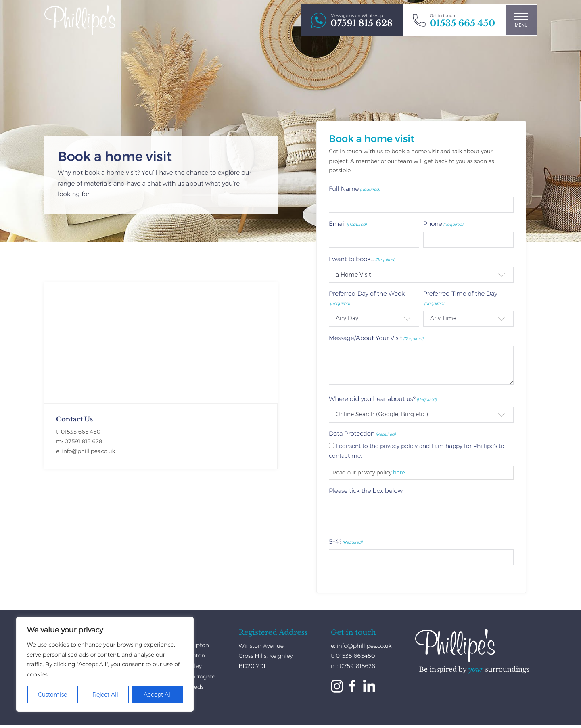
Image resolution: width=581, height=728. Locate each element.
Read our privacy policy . (369, 472)
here (399, 472)
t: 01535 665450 (353, 656)
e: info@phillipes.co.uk (361, 646)
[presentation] (390, 515)
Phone (443, 224)
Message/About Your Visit (376, 338)
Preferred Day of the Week (367, 298)
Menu (521, 20)
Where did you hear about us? (383, 399)
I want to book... (362, 259)
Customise (52, 695)
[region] (105, 664)
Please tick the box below (366, 491)
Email (348, 224)
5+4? (346, 541)
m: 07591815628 (353, 666)
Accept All (158, 695)
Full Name (354, 189)
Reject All (105, 695)
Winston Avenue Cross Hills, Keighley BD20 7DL (266, 656)
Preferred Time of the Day (460, 298)
